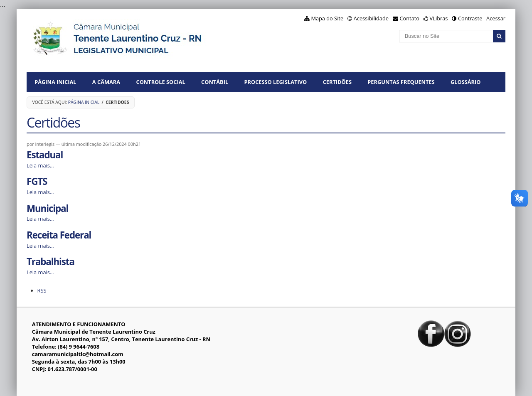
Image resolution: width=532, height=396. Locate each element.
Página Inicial (55, 82)
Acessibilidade (371, 18)
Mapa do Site (327, 18)
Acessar (496, 18)
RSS (42, 290)
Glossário (465, 82)
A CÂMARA (106, 82)
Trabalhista (50, 262)
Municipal (47, 208)
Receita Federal (59, 235)
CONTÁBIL (215, 82)
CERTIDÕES (337, 82)
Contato (410, 18)
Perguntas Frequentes (401, 82)
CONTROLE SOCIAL (161, 82)
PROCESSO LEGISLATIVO (276, 82)
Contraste (470, 18)
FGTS (37, 181)
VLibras (439, 18)
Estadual (45, 155)
